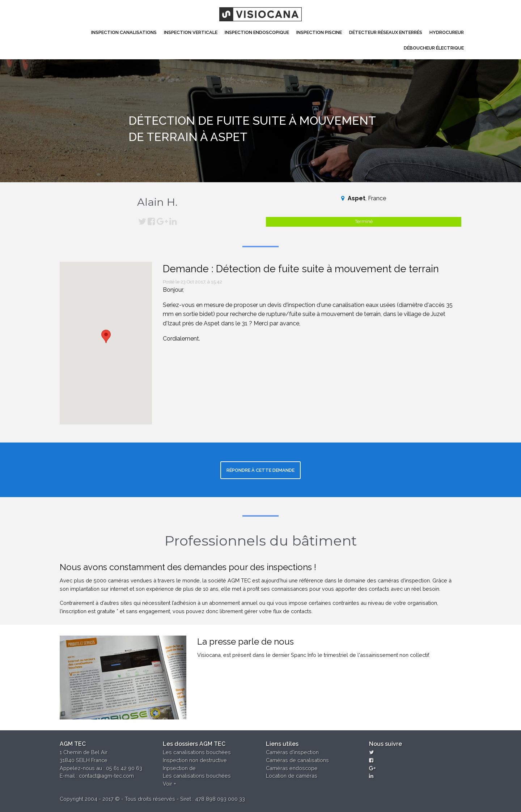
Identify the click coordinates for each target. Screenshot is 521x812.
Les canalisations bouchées (197, 752)
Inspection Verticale (191, 32)
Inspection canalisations (124, 32)
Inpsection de (179, 768)
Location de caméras (292, 776)
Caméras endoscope (292, 768)
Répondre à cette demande (260, 470)
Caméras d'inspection (292, 752)
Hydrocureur (447, 32)
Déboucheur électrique (434, 48)
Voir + (170, 784)
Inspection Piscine (319, 32)
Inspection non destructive (195, 760)
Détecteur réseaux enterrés (386, 32)
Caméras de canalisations (297, 760)
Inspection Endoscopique (257, 32)
